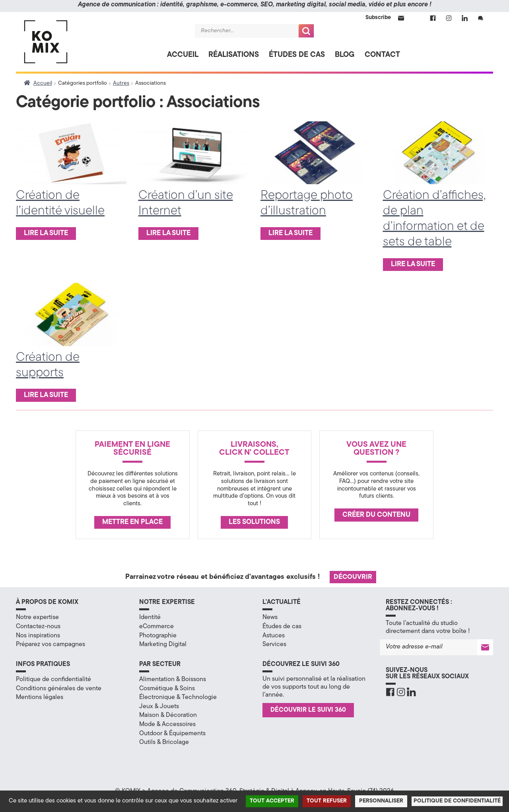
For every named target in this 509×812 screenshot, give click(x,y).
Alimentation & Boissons (173, 680)
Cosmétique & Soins (167, 689)
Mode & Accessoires (167, 724)
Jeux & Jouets (159, 707)
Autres (121, 83)
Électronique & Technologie (178, 697)
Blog (345, 55)
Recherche (306, 31)
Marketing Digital (163, 645)
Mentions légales (40, 697)
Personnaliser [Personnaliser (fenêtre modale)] (381, 801)
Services (274, 645)
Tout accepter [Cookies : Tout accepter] (272, 801)
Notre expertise (37, 617)
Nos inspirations (38, 636)
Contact (382, 55)
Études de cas (297, 55)
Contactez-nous (38, 627)
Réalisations (234, 55)
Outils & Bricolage (164, 742)
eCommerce (156, 627)
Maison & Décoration (168, 715)
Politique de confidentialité (53, 680)
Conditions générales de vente (59, 689)
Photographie (158, 636)
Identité (150, 617)
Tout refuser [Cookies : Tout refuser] (327, 801)
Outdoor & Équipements (172, 734)
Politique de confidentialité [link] (457, 801)
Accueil (183, 55)
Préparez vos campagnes (51, 645)
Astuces (274, 636)
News (270, 617)
